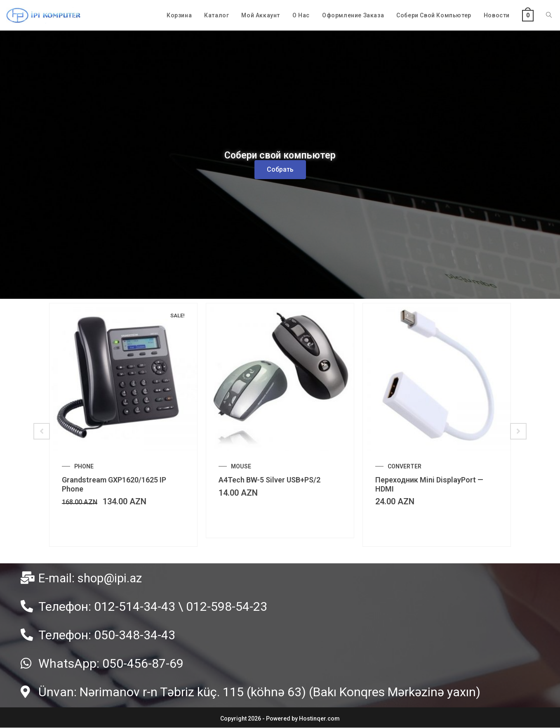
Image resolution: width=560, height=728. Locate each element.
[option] (123, 425)
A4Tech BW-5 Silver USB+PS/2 (269, 480)
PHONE (84, 466)
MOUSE (241, 466)
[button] (280, 170)
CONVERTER (405, 466)
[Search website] (549, 15)
